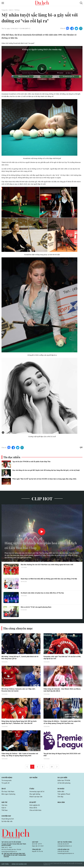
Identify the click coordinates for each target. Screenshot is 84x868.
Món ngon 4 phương (9, 795)
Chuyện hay (7, 817)
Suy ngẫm (34, 778)
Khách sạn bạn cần (36, 798)
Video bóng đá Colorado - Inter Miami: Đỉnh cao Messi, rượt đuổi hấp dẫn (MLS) (61, 690)
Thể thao (18, 10)
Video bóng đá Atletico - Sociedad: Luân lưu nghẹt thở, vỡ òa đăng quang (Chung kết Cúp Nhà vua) (62, 723)
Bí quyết (33, 803)
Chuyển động (7, 778)
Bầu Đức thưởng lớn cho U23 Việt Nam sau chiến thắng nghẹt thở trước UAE (49, 565)
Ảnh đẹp (61, 798)
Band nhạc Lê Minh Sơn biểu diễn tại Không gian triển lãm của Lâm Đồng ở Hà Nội (49, 580)
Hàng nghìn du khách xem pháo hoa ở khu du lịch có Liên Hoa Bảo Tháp (40, 545)
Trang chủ (5, 10)
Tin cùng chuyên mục (18, 628)
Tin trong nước (7, 781)
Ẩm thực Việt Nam (8, 792)
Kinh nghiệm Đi (35, 806)
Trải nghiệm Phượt (64, 795)
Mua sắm (61, 803)
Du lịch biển (63, 778)
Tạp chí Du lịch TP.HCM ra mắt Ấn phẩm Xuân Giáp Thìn (31, 462)
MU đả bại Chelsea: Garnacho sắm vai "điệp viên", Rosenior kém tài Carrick (20, 690)
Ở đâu (32, 789)
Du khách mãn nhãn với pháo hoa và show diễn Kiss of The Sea (44, 593)
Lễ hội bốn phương (64, 784)
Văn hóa (5, 806)
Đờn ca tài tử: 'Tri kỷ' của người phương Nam (37, 607)
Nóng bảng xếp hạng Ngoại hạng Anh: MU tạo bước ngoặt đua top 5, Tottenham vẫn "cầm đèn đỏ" (20, 723)
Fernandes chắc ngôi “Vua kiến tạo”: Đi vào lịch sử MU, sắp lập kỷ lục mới (62, 658)
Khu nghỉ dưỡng (35, 795)
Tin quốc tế (6, 784)
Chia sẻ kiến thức (36, 812)
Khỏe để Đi (33, 809)
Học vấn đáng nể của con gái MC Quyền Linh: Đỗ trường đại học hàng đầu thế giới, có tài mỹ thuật (46, 470)
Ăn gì (4, 789)
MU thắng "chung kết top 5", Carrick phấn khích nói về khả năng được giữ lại (20, 658)
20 (52, 767)
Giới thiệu (5, 866)
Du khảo (61, 789)
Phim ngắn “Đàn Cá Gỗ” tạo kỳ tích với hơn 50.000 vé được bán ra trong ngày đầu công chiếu (44, 479)
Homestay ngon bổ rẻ (37, 792)
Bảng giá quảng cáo (19, 866)
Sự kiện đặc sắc (7, 823)
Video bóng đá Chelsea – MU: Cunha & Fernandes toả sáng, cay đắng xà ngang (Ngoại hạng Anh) (20, 755)
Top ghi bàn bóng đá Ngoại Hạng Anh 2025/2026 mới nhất (63, 755)
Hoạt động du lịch (8, 820)
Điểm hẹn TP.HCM (64, 781)
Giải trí (12, 10)
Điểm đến (61, 792)
